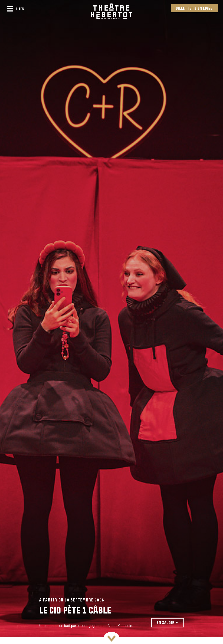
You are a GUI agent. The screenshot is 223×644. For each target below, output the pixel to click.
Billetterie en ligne (194, 8)
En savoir (168, 622)
